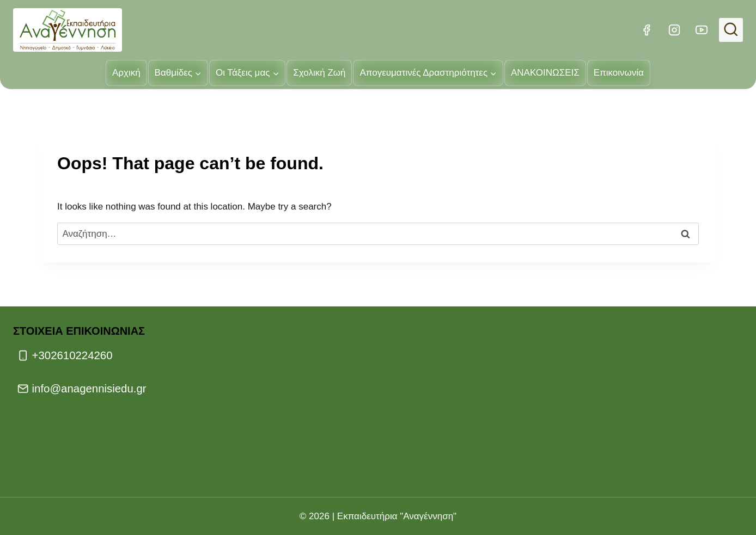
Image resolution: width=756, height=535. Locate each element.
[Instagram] (674, 30)
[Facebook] (647, 30)
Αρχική (126, 73)
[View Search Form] (731, 30)
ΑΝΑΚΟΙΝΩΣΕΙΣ (545, 73)
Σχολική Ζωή (319, 73)
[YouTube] (702, 30)
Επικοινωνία (619, 73)
